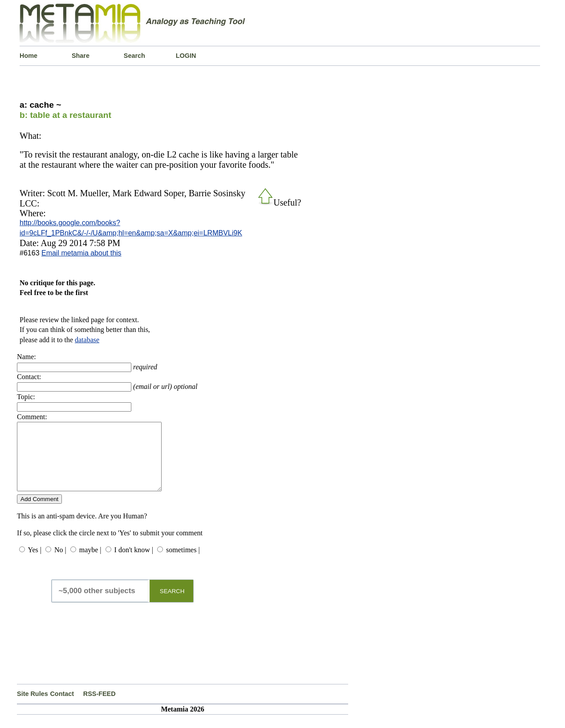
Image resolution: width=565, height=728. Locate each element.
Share (81, 56)
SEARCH (172, 605)
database (87, 340)
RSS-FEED (100, 707)
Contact (62, 707)
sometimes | (183, 563)
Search (134, 56)
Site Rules (33, 707)
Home (28, 56)
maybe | (90, 563)
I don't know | (134, 563)
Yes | (34, 563)
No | (60, 563)
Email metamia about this (81, 253)
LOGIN (186, 56)
